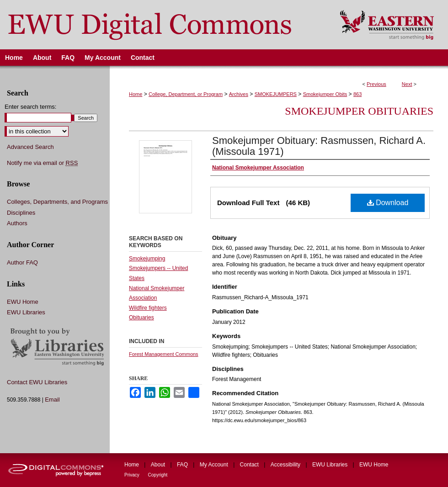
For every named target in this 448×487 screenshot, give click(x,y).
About (159, 465)
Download (388, 203)
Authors (17, 223)
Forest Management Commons (164, 354)
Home (136, 94)
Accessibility (286, 465)
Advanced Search (30, 147)
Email (52, 400)
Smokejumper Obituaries (359, 111)
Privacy (133, 475)
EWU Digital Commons (164, 25)
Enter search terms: (30, 107)
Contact (250, 465)
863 (357, 94)
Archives (239, 94)
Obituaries (141, 318)
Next (407, 84)
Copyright (158, 475)
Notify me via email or (42, 163)
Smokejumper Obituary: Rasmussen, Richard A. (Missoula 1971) (319, 146)
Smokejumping (147, 259)
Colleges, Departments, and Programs (57, 202)
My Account (215, 465)
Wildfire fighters (148, 308)
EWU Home (23, 302)
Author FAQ (22, 262)
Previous (376, 84)
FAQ (183, 465)
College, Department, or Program (186, 94)
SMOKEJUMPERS (276, 94)
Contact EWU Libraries (37, 382)
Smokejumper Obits (325, 94)
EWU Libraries (26, 312)
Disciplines (21, 213)
